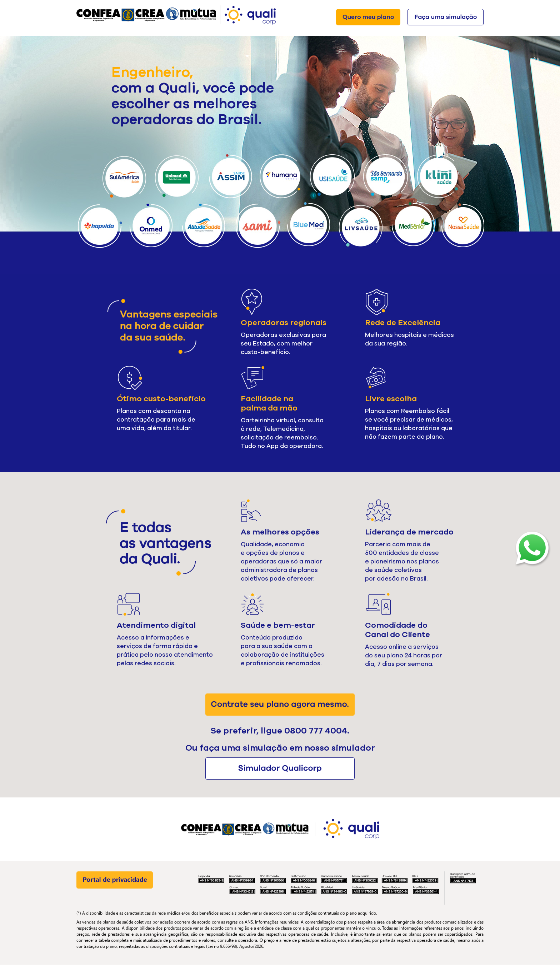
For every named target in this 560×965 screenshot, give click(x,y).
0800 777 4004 (316, 731)
